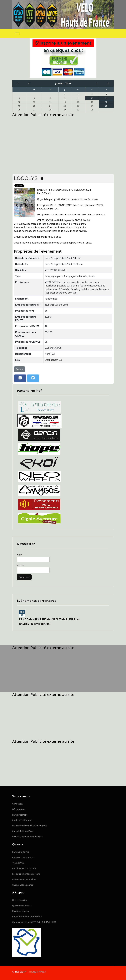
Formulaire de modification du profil (30, 826)
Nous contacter (20, 900)
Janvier (60, 83)
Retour (20, 369)
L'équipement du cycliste (24, 868)
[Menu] (17, 34)
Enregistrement (20, 815)
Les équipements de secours (26, 874)
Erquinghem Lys (54, 360)
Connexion (17, 804)
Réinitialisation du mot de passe (28, 837)
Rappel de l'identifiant (23, 831)
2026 (68, 83)
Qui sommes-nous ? (22, 906)
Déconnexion (19, 809)
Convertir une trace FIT (23, 857)
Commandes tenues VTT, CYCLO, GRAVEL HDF (34, 922)
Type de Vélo (18, 863)
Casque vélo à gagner (23, 885)
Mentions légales (21, 911)
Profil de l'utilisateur (22, 820)
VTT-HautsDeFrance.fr (36, 972)
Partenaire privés (21, 852)
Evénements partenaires (24, 879)
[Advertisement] (63, 139)
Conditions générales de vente (27, 917)
